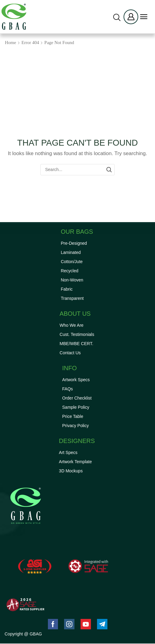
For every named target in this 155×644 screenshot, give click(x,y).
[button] (117, 17)
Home (11, 43)
